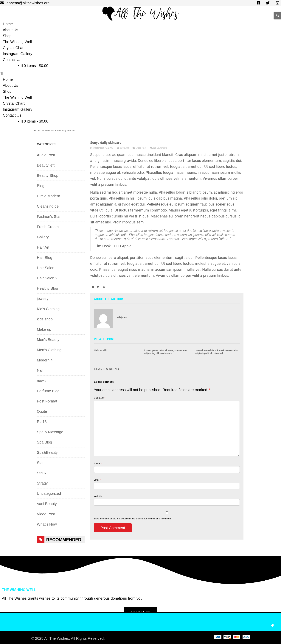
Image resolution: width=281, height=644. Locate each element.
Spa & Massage (50, 432)
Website (98, 496)
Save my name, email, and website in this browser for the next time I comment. (133, 519)
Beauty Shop (48, 176)
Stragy (42, 483)
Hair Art (43, 247)
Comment (100, 398)
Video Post (47, 131)
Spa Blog (45, 442)
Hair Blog (45, 258)
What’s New (47, 524)
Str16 (41, 473)
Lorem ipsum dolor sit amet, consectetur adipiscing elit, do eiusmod (166, 352)
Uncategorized (49, 493)
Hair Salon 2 (47, 278)
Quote (42, 411)
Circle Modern (49, 196)
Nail (40, 370)
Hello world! (100, 350)
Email (98, 480)
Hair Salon (46, 268)
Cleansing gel (48, 206)
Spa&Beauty (47, 452)
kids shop (45, 319)
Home (37, 131)
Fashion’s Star (49, 217)
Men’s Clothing (49, 350)
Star (40, 463)
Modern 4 (45, 360)
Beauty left (46, 165)
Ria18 (42, 422)
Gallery (43, 237)
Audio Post (46, 155)
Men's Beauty (48, 340)
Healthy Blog (48, 288)
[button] (140, 73)
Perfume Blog (48, 391)
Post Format (47, 401)
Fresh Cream (48, 227)
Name (98, 464)
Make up (44, 329)
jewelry (43, 299)
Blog (41, 186)
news (41, 381)
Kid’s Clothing (48, 309)
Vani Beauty (47, 504)
